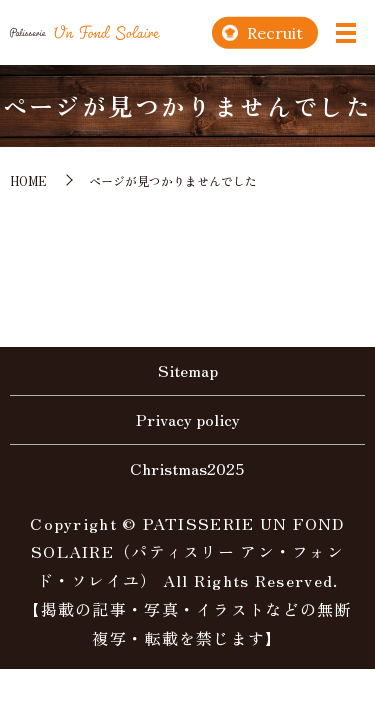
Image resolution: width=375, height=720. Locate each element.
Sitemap (188, 370)
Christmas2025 (187, 468)
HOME (28, 180)
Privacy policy (188, 419)
